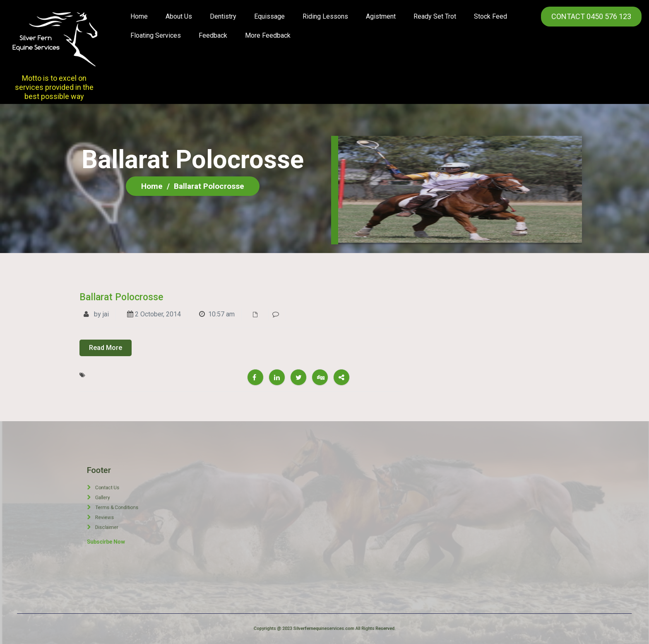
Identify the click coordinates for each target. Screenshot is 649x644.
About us (179, 16)
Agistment (381, 16)
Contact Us (118, 498)
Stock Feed (490, 16)
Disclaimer (118, 514)
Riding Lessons (325, 16)
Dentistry (223, 16)
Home (139, 16)
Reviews (117, 510)
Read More (106, 348)
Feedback (213, 35)
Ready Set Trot (435, 16)
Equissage (269, 16)
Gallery (116, 502)
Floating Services (156, 35)
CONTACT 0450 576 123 (591, 16)
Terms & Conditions (122, 506)
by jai (96, 314)
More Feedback (268, 35)
